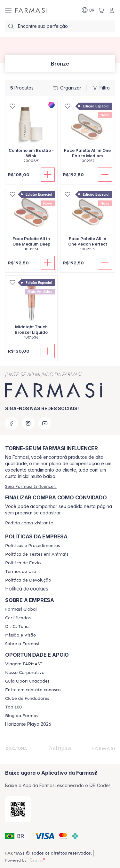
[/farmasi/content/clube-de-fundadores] (27, 699)
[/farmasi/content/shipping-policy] (23, 563)
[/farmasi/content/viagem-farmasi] (24, 664)
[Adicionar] (48, 175)
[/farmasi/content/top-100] (13, 707)
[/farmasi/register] (31, 486)
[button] (16, 836)
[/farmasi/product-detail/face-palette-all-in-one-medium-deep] (31, 223)
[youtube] (45, 423)
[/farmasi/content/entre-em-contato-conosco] (33, 690)
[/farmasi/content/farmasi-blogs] (22, 716)
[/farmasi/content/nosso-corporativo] (25, 673)
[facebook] (12, 423)
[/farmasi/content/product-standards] (18, 618)
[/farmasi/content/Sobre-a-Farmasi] (22, 644)
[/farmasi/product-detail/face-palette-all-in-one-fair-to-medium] (88, 134)
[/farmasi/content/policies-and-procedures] (32, 546)
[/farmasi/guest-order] (29, 523)
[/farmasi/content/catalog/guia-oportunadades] (27, 681)
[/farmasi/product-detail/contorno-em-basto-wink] (31, 134)
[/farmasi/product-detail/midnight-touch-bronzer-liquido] (31, 311)
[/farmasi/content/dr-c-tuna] (17, 627)
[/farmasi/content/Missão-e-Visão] (20, 635)
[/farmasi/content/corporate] (21, 609)
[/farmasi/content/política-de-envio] (21, 572)
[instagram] (28, 423)
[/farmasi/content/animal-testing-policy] (37, 554)
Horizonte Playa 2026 (28, 724)
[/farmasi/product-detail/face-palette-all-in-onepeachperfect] (88, 223)
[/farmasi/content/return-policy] (28, 580)
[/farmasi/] (31, 10)
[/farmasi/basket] (101, 10)
